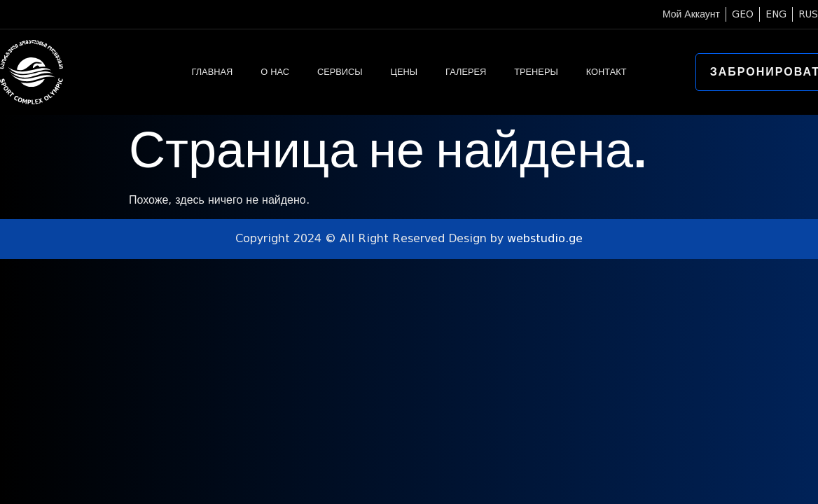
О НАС (275, 72)
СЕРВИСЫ (340, 72)
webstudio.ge (545, 238)
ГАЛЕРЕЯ (466, 72)
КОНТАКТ (606, 72)
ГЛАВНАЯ (212, 72)
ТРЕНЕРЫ (536, 72)
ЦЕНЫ (404, 72)
